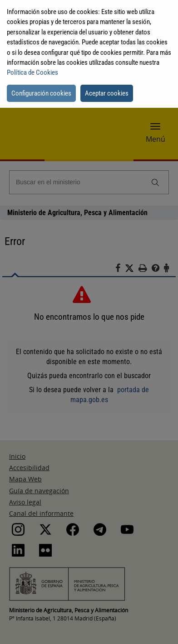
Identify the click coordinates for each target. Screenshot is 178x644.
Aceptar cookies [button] (107, 93)
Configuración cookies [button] (41, 93)
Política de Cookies (32, 72)
